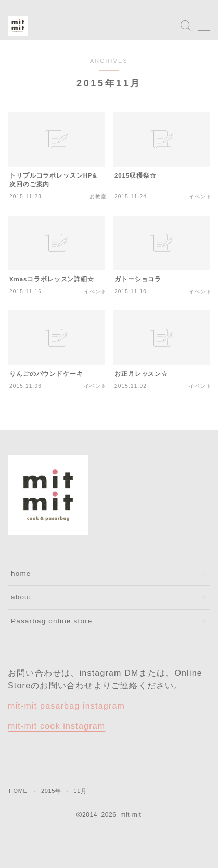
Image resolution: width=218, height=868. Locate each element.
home (21, 574)
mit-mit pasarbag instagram (66, 706)
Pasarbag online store (52, 621)
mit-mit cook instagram (56, 726)
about (21, 597)
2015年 (51, 791)
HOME (18, 791)
